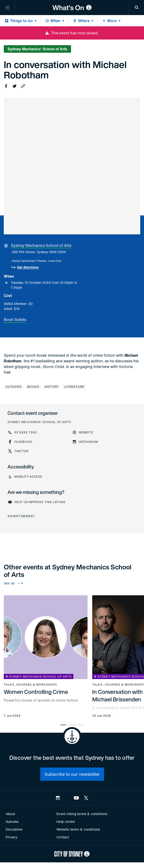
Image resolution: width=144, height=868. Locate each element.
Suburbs (12, 822)
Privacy (12, 837)
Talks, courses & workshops (30, 685)
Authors (14, 387)
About (10, 814)
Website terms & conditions (78, 829)
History (52, 387)
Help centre (66, 822)
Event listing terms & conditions (82, 814)
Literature (74, 387)
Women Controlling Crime (36, 692)
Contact (63, 837)
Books (33, 387)
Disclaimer (14, 829)
